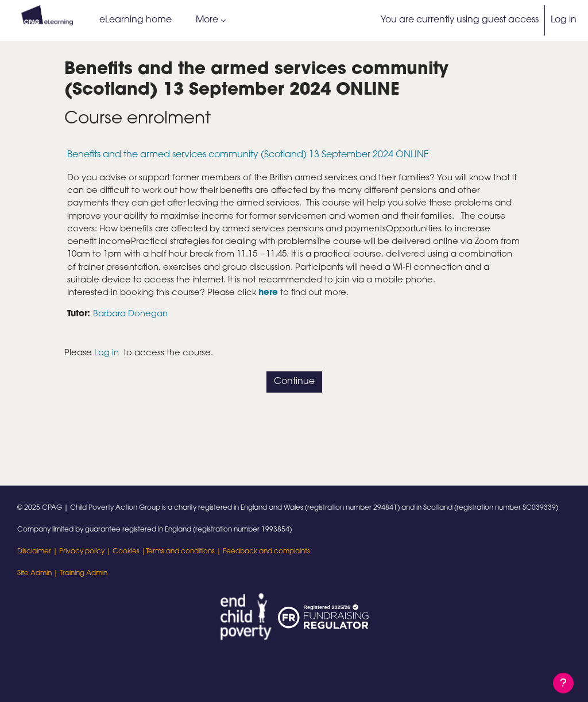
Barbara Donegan (136, 336)
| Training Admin (80, 573)
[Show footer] (563, 683)
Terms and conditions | (184, 552)
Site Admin (34, 573)
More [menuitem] (207, 20)
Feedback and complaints (266, 552)
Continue (294, 405)
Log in (564, 20)
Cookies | (129, 552)
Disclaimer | (38, 552)
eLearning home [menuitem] (136, 20)
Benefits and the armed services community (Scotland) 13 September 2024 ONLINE (248, 155)
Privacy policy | (86, 552)
